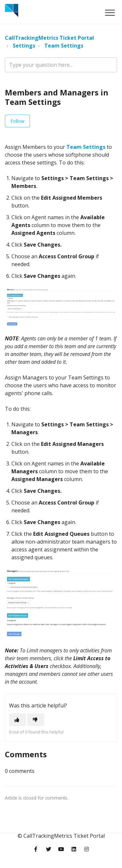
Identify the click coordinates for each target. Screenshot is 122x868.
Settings (24, 46)
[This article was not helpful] (36, 720)
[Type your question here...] (61, 65)
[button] (110, 13)
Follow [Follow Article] (17, 121)
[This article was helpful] (18, 720)
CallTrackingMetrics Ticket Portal (49, 38)
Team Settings (64, 46)
